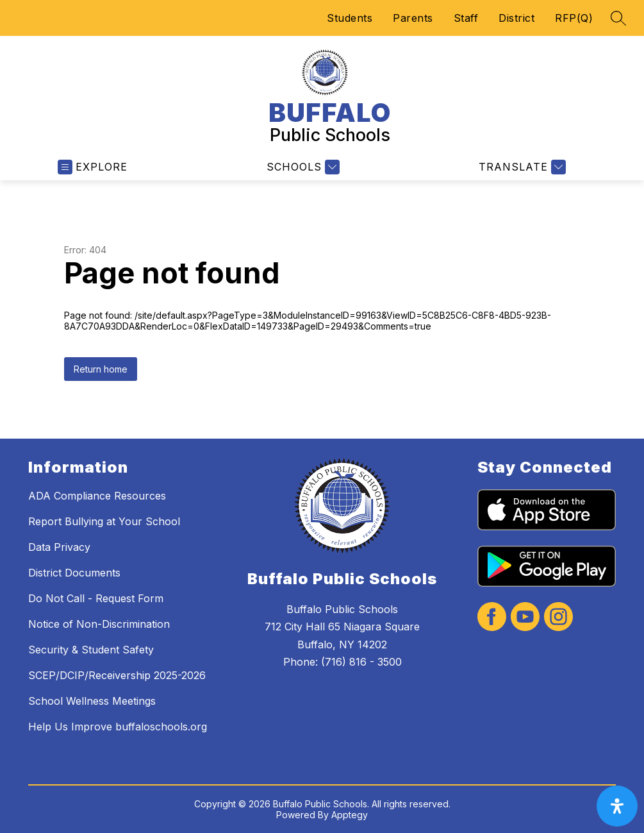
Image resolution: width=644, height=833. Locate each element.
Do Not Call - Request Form (96, 598)
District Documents (74, 573)
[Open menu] (93, 167)
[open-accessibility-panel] (617, 806)
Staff (466, 18)
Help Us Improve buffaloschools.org (118, 727)
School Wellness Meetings (92, 701)
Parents (413, 18)
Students (350, 18)
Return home (101, 369)
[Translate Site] (521, 167)
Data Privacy (59, 547)
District (516, 18)
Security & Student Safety (91, 650)
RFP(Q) (574, 18)
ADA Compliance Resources (97, 496)
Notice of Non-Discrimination (99, 624)
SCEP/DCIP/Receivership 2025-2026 (117, 675)
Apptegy (350, 815)
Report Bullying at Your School (104, 521)
